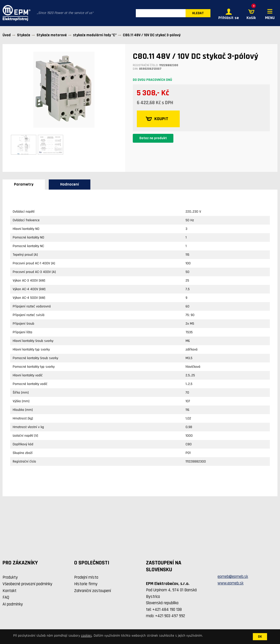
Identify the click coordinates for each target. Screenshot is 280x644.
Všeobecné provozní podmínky (27, 584)
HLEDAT (198, 13)
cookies (86, 636)
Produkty (10, 577)
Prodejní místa (86, 577)
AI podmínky (13, 604)
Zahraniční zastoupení (93, 591)
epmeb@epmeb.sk (233, 577)
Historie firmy (86, 584)
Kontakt (10, 591)
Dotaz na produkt (153, 138)
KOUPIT (157, 119)
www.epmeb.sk (230, 583)
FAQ (6, 597)
